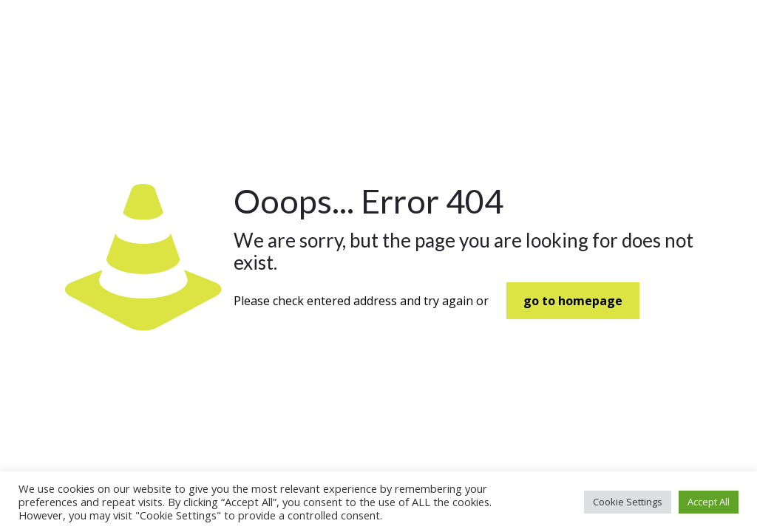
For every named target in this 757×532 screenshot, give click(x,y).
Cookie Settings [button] (628, 502)
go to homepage (573, 301)
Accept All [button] (709, 502)
